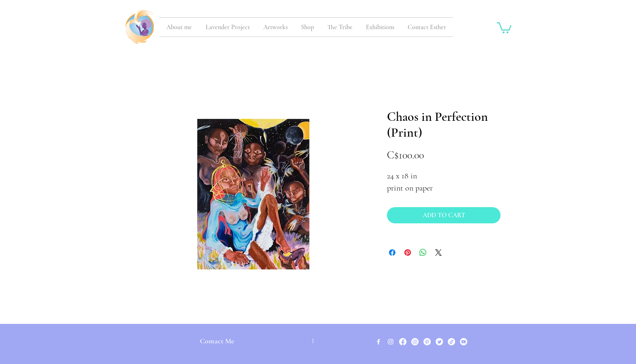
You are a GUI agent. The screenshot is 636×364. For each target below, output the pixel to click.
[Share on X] (438, 253)
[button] (504, 27)
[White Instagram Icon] (391, 342)
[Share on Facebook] (392, 253)
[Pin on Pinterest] (408, 253)
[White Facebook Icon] (378, 342)
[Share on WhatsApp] (423, 253)
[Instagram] (415, 342)
